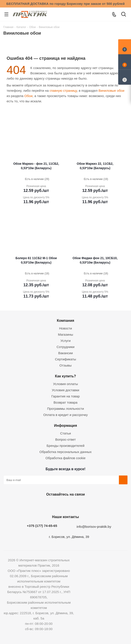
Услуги (65, 341)
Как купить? (65, 376)
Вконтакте (42, 505)
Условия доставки (65, 390)
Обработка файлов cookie (65, 458)
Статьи (66, 433)
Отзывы (66, 365)
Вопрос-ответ (65, 439)
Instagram (64, 505)
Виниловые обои (111, 91)
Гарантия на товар (65, 396)
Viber (86, 505)
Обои (28, 96)
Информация (65, 425)
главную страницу (63, 91)
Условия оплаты (66, 384)
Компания (66, 320)
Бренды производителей (65, 446)
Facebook (53, 505)
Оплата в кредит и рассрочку (65, 415)
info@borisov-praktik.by (94, 527)
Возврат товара (65, 402)
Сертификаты (65, 359)
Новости (65, 328)
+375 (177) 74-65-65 (42, 526)
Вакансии (65, 353)
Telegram (75, 505)
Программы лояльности (66, 409)
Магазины (66, 334)
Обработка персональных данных (66, 452)
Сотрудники (65, 347)
